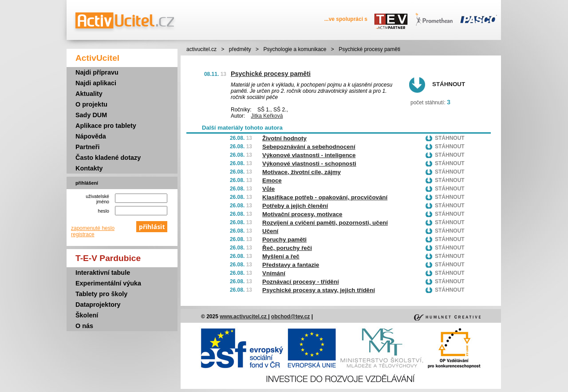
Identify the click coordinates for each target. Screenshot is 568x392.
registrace (83, 234)
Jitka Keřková (267, 116)
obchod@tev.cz (291, 317)
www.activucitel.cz (244, 317)
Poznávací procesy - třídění (301, 282)
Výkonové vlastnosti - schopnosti (309, 164)
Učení (270, 231)
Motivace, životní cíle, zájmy (302, 172)
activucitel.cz (201, 49)
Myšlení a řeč (281, 256)
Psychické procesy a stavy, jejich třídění (319, 290)
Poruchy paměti (284, 240)
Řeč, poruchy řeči (287, 248)
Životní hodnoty (284, 138)
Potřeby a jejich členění (295, 206)
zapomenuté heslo (93, 228)
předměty (240, 49)
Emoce (272, 180)
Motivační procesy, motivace (302, 214)
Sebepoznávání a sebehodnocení (309, 147)
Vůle (268, 189)
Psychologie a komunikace (295, 49)
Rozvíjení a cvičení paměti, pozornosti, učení (325, 223)
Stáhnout (449, 84)
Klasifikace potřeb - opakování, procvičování (325, 197)
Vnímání (274, 273)
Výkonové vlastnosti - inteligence (309, 155)
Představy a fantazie (291, 265)
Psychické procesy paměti (271, 74)
